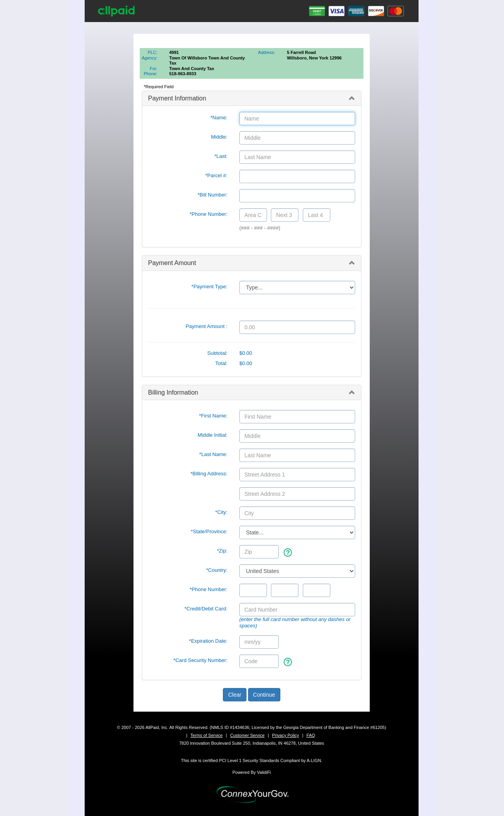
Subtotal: (217, 353)
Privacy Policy (285, 735)
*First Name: (213, 416)
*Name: (219, 118)
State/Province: (209, 531)
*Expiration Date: (208, 641)
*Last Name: (213, 454)
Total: (221, 363)
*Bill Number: (213, 195)
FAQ (311, 735)
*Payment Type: (209, 287)
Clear (234, 695)
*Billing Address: (209, 474)
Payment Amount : (206, 326)
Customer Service (247, 735)
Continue (264, 695)
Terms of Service (207, 735)
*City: (221, 512)
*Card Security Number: (200, 660)
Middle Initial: (213, 435)
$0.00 (246, 353)
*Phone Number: (209, 214)
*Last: (221, 156)
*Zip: (222, 551)
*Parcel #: (216, 175)
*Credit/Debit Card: (206, 609)
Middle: (219, 137)
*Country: (217, 570)
